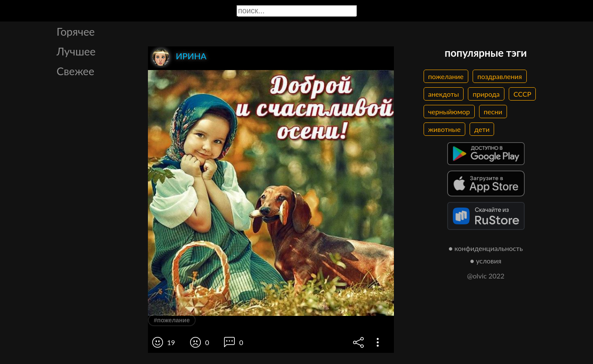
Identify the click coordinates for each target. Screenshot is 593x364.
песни (493, 112)
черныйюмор (449, 112)
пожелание (446, 76)
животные (445, 129)
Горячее (76, 31)
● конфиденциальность (486, 248)
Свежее (76, 71)
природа (486, 94)
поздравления (500, 76)
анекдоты (444, 94)
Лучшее (76, 51)
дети (482, 129)
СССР (522, 94)
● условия (486, 261)
